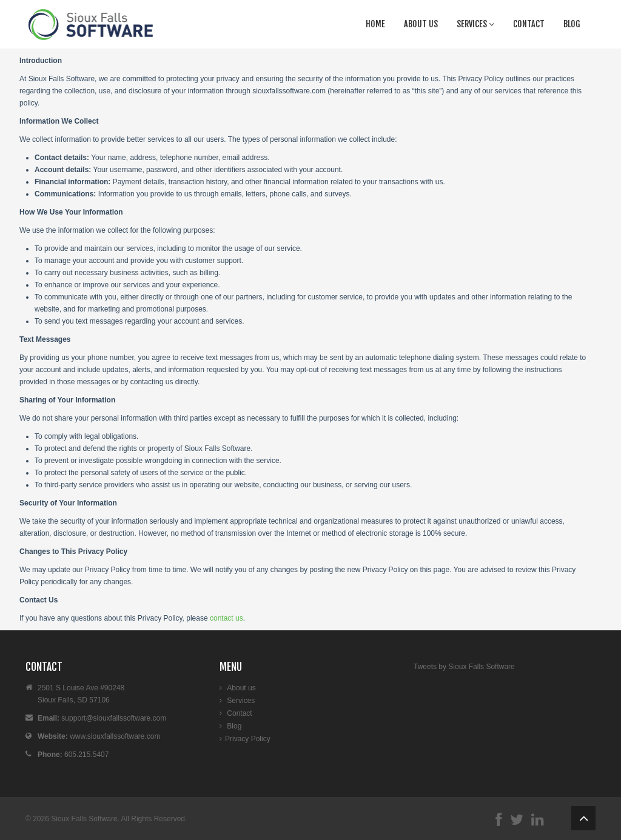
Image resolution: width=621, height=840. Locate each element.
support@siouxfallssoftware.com (114, 718)
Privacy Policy (248, 739)
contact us (227, 618)
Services (475, 24)
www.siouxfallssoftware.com (115, 736)
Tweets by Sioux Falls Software (464, 667)
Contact (529, 24)
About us (421, 24)
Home (375, 24)
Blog (572, 24)
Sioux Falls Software (84, 819)
